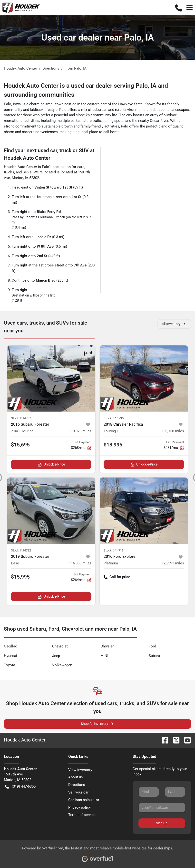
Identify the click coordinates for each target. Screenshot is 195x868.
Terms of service (82, 815)
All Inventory (174, 324)
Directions (77, 785)
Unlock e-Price (51, 464)
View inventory (80, 770)
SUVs (27, 172)
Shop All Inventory (97, 724)
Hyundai (10, 656)
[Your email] (162, 808)
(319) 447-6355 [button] (20, 787)
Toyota (10, 665)
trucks (9, 172)
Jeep (56, 656)
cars (81, 167)
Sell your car (78, 792)
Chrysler (107, 646)
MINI (104, 656)
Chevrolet (60, 646)
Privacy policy (79, 807)
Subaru (154, 656)
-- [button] (183, 577)
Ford (152, 646)
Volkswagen (62, 665)
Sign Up (162, 823)
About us (76, 777)
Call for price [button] (117, 577)
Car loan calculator (84, 800)
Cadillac (10, 646)
